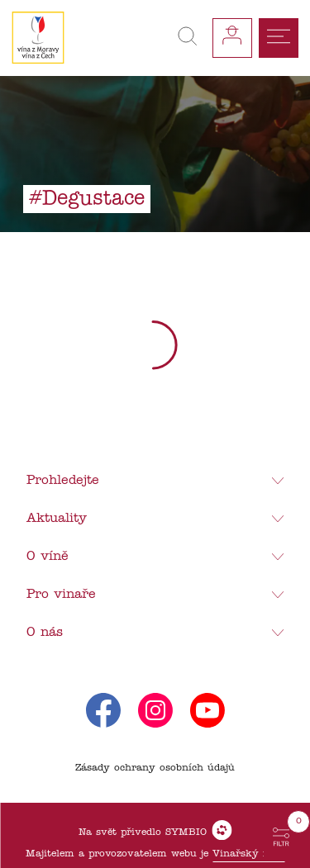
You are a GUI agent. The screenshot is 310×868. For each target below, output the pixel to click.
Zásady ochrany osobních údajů (155, 768)
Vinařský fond (248, 854)
